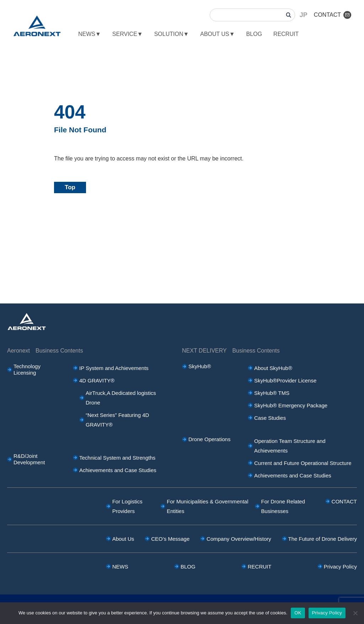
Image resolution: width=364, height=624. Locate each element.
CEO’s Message (170, 539)
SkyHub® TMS (272, 393)
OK (298, 613)
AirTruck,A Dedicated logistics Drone (121, 398)
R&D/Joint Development (29, 459)
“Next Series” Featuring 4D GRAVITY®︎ (117, 420)
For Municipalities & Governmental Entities (207, 506)
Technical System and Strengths (117, 458)
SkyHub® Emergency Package (291, 405)
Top (70, 187)
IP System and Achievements (114, 368)
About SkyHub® (300, 368)
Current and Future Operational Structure (303, 463)
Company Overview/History (239, 539)
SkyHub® (200, 366)
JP (304, 15)
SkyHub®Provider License (285, 380)
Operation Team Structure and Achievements (290, 446)
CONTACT (333, 15)
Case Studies (270, 418)
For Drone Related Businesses (283, 506)
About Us (123, 539)
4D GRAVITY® (97, 380)
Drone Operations (209, 439)
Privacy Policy (340, 567)
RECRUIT (286, 34)
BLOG (254, 34)
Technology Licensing (27, 369)
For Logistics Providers (127, 506)
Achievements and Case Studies (118, 470)
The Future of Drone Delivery (323, 539)
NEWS (120, 567)
